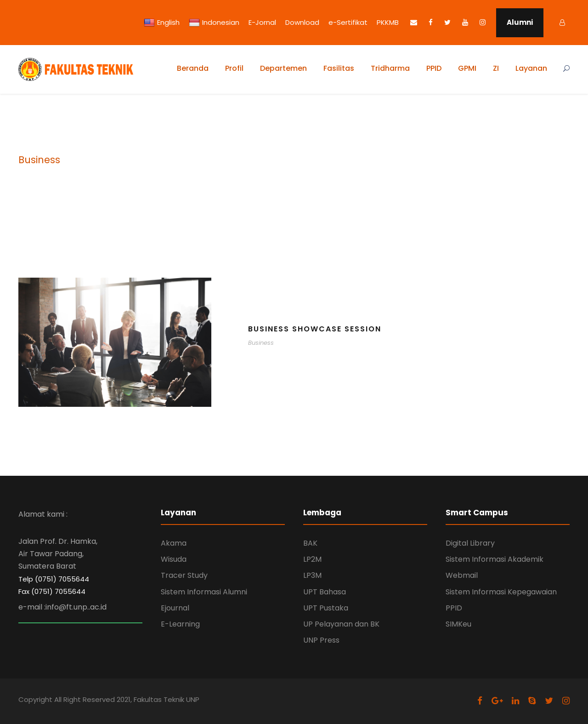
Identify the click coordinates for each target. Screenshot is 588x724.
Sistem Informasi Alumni (204, 592)
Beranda (193, 68)
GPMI (467, 68)
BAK (310, 543)
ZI (496, 68)
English (162, 23)
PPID (434, 68)
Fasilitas (339, 68)
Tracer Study (184, 575)
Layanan (531, 68)
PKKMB (388, 22)
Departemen (283, 68)
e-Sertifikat (348, 22)
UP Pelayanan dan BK (341, 624)
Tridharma (390, 68)
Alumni (520, 22)
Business (261, 343)
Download (302, 22)
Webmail (462, 575)
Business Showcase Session (315, 329)
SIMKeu (458, 624)
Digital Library (470, 543)
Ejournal (175, 608)
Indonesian (214, 23)
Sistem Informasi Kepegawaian (501, 592)
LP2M (312, 559)
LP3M (312, 575)
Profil (234, 68)
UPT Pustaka (326, 608)
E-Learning (180, 624)
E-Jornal (262, 22)
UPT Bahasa (325, 592)
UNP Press (321, 640)
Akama (174, 543)
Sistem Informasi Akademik (495, 559)
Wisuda (174, 559)
